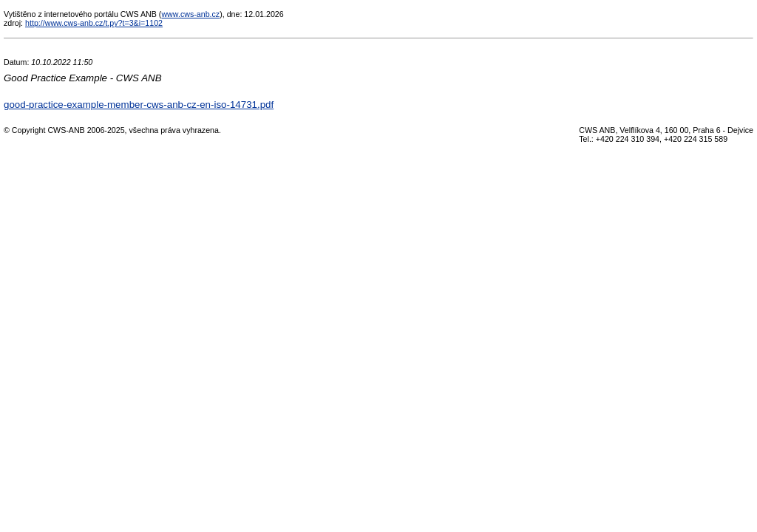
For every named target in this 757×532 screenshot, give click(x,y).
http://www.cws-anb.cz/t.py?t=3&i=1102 (94, 23)
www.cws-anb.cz (190, 14)
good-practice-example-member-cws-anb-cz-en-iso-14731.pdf (139, 105)
